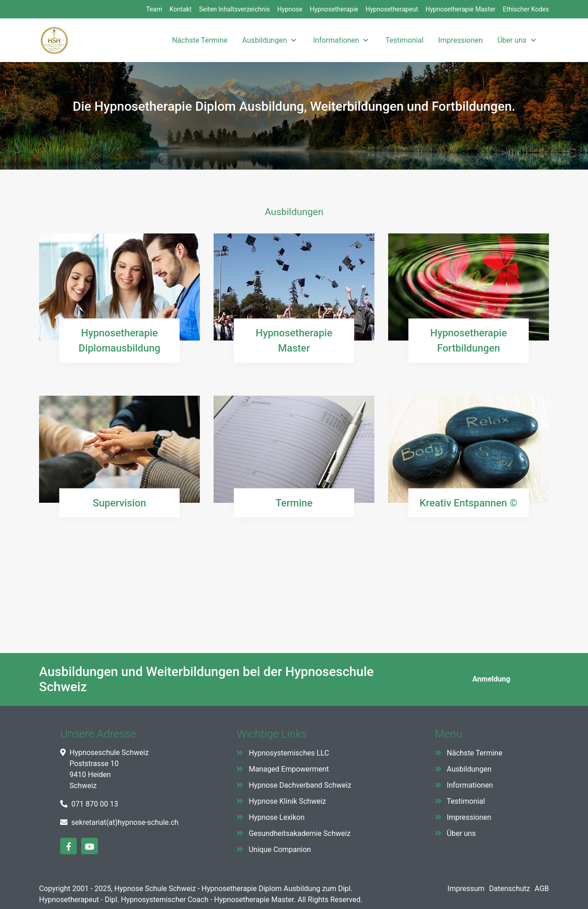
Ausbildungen (469, 769)
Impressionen (469, 817)
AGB (542, 889)
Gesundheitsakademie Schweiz (299, 833)
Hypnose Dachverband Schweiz (300, 785)
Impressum (466, 889)
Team (154, 9)
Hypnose (290, 9)
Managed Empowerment (288, 769)
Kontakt (181, 9)
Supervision (119, 503)
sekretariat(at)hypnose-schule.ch (125, 822)
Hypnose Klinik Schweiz (287, 801)
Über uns (461, 833)
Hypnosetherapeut (392, 9)
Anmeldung (490, 679)
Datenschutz (510, 889)
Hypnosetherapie (334, 9)
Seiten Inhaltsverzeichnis (234, 9)
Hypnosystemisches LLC (289, 753)
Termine (294, 503)
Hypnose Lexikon (277, 817)
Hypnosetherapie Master (461, 9)
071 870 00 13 (95, 804)
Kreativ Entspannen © (468, 503)
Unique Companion (280, 849)
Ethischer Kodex (526, 9)
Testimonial (466, 801)
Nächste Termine (475, 753)
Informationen (470, 785)
